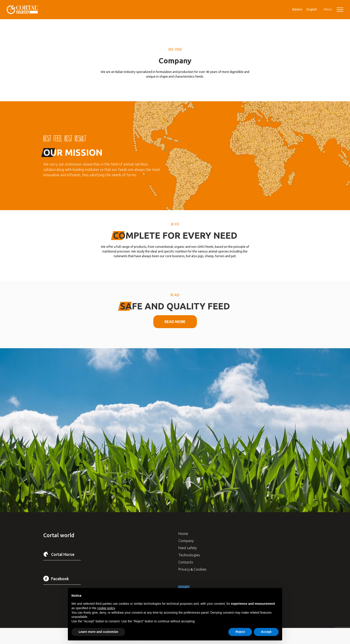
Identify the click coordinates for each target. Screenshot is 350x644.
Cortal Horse (63, 554)
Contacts (186, 562)
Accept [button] (266, 632)
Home (183, 534)
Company (186, 541)
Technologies (189, 555)
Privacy (184, 569)
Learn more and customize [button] (98, 632)
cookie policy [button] (106, 608)
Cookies (200, 569)
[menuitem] (297, 9)
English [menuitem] (312, 9)
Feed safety (188, 548)
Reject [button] (240, 632)
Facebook (60, 579)
